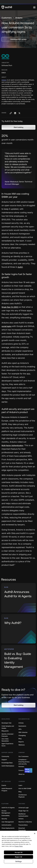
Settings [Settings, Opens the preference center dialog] (18, 861)
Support (4, 760)
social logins (7, 326)
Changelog (22, 736)
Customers (7, 18)
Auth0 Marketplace (8, 766)
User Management (8, 822)
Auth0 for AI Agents (8, 808)
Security (4, 819)
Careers (25, 770)
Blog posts (5, 731)
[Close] (35, 833)
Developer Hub (6, 723)
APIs (20, 729)
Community (5, 756)
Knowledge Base (7, 763)
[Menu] (34, 7)
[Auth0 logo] (17, 7)
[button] (18, 127)
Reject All (18, 857)
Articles (21, 723)
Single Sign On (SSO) (10, 307)
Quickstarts (22, 726)
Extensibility (6, 816)
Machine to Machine (25, 822)
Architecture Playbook (23, 796)
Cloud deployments (8, 828)
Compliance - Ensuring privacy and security (24, 762)
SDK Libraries (23, 732)
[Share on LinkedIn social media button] (15, 113)
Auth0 (20, 267)
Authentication (6, 825)
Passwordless (23, 825)
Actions (21, 819)
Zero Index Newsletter (5, 740)
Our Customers (24, 756)
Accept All (18, 852)
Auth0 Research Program (7, 790)
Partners (21, 767)
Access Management (6, 812)
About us (22, 774)
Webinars (22, 745)
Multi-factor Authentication (12, 445)
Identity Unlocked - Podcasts (8, 735)
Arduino (4, 80)
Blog (20, 739)
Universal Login (24, 808)
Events (4, 785)
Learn (20, 785)
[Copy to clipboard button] (11, 113)
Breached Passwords (22, 829)
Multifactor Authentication (23, 815)
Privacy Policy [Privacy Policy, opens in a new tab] (19, 846)
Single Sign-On (23, 811)
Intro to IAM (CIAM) (25, 789)
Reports (21, 742)
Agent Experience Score (7, 745)
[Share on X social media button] (19, 113)
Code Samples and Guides (8, 727)
